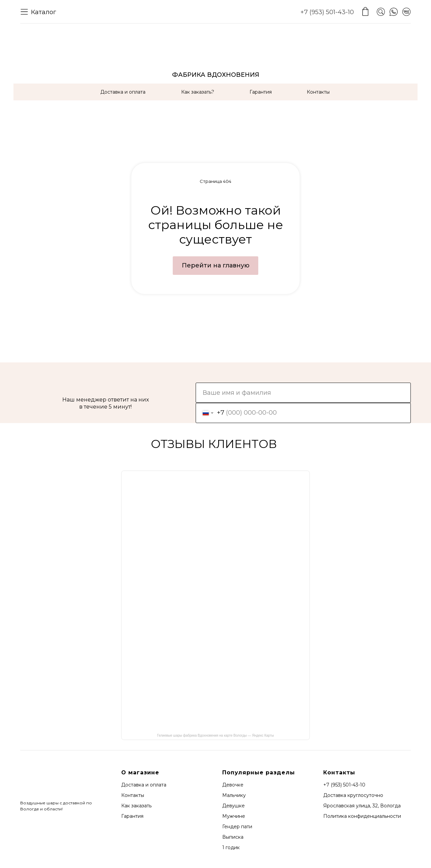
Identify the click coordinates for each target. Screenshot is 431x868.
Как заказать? (198, 92)
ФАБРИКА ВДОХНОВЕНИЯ (216, 75)
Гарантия (261, 92)
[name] (303, 393)
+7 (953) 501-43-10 (327, 12)
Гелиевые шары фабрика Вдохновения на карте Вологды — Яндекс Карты (216, 735)
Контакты (318, 92)
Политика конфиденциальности (362, 816)
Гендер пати (237, 827)
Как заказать (136, 806)
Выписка (233, 837)
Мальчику (234, 795)
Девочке (233, 785)
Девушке (234, 806)
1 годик (231, 847)
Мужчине (234, 816)
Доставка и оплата (123, 92)
